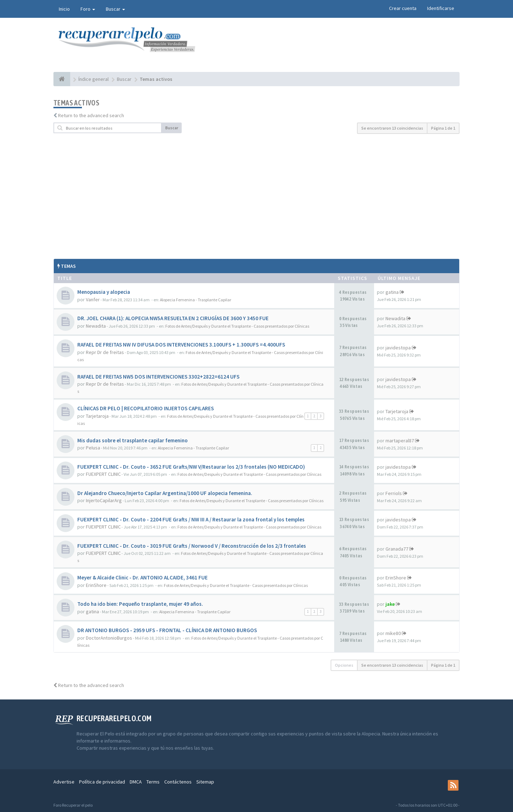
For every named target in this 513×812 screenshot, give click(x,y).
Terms (153, 782)
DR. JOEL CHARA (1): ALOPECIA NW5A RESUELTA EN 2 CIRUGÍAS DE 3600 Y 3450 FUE (173, 318)
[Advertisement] (256, 196)
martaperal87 (400, 441)
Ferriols (394, 493)
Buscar (115, 9)
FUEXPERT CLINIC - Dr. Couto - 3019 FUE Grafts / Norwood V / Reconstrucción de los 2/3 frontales (192, 546)
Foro (88, 9)
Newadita (96, 326)
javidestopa (398, 348)
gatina (392, 292)
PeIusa (93, 448)
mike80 (393, 633)
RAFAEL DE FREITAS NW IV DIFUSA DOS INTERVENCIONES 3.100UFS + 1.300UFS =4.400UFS (181, 345)
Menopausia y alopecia (104, 292)
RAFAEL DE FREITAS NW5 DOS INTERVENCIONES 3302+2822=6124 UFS (158, 377)
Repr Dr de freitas (105, 352)
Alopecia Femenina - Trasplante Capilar (196, 300)
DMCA (136, 782)
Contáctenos (178, 782)
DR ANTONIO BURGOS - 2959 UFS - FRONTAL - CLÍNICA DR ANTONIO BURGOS (167, 630)
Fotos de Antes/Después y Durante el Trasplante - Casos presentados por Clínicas (237, 326)
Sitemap (205, 782)
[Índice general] (62, 79)
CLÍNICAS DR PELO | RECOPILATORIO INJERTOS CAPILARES (146, 408)
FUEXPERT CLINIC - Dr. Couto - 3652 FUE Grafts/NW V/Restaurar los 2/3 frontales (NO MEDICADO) (191, 467)
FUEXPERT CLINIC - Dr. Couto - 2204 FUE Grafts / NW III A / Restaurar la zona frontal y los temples (191, 519)
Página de (443, 128)
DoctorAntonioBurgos (109, 638)
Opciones (344, 665)
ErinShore (96, 585)
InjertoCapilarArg (104, 500)
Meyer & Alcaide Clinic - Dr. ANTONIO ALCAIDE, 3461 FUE (142, 577)
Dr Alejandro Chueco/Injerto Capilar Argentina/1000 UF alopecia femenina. (165, 493)
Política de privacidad (102, 782)
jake (390, 604)
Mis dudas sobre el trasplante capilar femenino (133, 440)
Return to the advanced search (91, 115)
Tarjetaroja (97, 416)
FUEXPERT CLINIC (103, 474)
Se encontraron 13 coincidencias (392, 128)
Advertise (64, 782)
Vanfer (93, 300)
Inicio (64, 9)
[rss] (453, 785)
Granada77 (397, 549)
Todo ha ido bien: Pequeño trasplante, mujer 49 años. (140, 604)
